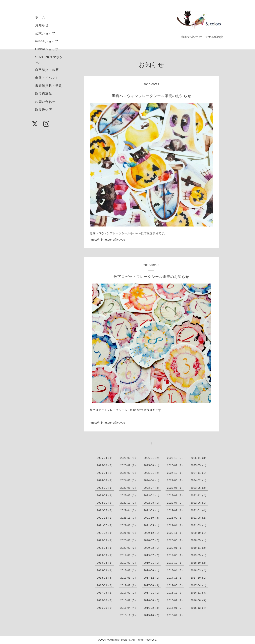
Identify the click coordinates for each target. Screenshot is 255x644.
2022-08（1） (152, 503)
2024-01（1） (105, 488)
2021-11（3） (129, 518)
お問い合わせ (45, 102)
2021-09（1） (176, 518)
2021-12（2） (105, 518)
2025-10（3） (105, 465)
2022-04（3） (129, 510)
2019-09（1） (105, 555)
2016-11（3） (199, 593)
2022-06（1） (199, 503)
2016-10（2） (105, 600)
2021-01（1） (129, 533)
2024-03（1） (176, 480)
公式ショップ (45, 33)
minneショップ (47, 41)
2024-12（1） (176, 473)
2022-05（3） (105, 510)
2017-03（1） (105, 593)
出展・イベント (47, 78)
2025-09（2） (129, 465)
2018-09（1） (105, 570)
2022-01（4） (199, 510)
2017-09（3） (105, 585)
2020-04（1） (105, 548)
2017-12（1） (152, 578)
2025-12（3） (176, 458)
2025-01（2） (152, 473)
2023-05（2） (199, 488)
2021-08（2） (199, 518)
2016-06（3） (199, 600)
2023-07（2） (152, 488)
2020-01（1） (176, 548)
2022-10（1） (129, 503)
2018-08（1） (129, 570)
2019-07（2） (152, 555)
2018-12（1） (176, 563)
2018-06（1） (152, 570)
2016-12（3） (176, 593)
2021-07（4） (105, 525)
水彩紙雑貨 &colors (118, 640)
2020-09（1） (105, 540)
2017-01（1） (152, 593)
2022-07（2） (176, 503)
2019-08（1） (129, 555)
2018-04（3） (176, 570)
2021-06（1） (129, 525)
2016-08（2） (152, 600)
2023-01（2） (176, 495)
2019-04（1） (105, 563)
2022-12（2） (199, 495)
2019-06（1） (176, 555)
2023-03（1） (129, 495)
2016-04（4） (129, 608)
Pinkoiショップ (47, 49)
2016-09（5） (129, 600)
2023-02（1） (152, 495)
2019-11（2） (199, 548)
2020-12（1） (152, 533)
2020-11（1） (176, 533)
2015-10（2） (152, 615)
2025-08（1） (152, 465)
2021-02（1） (105, 533)
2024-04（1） (152, 480)
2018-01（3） (129, 578)
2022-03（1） (152, 510)
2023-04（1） (105, 495)
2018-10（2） (199, 563)
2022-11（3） (105, 503)
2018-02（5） (105, 578)
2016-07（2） (176, 600)
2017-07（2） (129, 585)
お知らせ (42, 25)
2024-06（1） (129, 480)
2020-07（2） (152, 540)
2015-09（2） (176, 615)
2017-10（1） (199, 578)
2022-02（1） (176, 510)
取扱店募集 (44, 94)
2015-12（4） (199, 608)
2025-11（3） (199, 458)
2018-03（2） (199, 570)
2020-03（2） (129, 548)
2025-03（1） (129, 473)
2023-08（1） (129, 488)
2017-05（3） (176, 585)
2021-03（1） (199, 525)
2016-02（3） (152, 608)
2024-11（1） (199, 473)
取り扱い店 (44, 110)
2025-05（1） (199, 465)
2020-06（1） (176, 540)
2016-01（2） (176, 608)
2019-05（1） (199, 555)
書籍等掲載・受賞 (49, 86)
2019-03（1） (129, 563)
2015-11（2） (129, 615)
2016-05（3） (105, 608)
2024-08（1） (105, 480)
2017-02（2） (129, 593)
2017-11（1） (176, 578)
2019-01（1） (152, 563)
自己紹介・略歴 (47, 70)
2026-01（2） (152, 458)
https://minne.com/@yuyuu (107, 240)
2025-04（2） (105, 473)
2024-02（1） (199, 480)
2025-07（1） (176, 465)
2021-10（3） (152, 518)
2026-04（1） (105, 458)
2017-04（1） (199, 585)
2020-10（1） (199, 533)
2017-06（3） (152, 585)
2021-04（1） (176, 525)
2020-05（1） (199, 540)
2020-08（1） (129, 540)
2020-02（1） (152, 548)
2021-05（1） (152, 525)
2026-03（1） (129, 458)
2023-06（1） (176, 488)
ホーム (40, 17)
